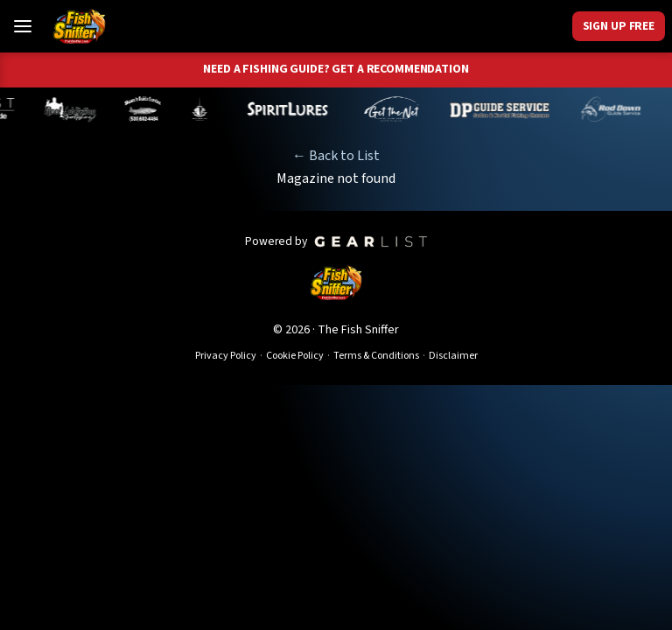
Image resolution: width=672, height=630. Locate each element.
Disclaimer (453, 356)
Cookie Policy (295, 356)
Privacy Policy (226, 356)
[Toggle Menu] (23, 26)
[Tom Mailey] (395, 109)
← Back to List (336, 156)
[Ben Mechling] (73, 109)
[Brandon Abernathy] (617, 109)
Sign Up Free (619, 26)
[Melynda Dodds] (203, 109)
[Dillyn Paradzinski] (504, 109)
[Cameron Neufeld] (291, 109)
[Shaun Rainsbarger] (147, 109)
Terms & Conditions (376, 356)
